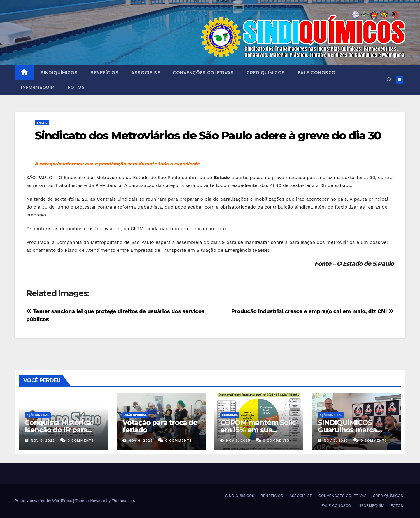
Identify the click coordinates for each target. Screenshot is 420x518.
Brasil (42, 123)
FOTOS (76, 87)
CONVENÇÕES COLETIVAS (203, 73)
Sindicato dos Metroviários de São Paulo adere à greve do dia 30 (208, 135)
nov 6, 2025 (43, 440)
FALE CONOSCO (317, 73)
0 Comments (81, 440)
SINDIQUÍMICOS (59, 73)
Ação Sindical (38, 415)
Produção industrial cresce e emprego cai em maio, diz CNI (313, 311)
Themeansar (123, 501)
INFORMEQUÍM (38, 87)
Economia (230, 415)
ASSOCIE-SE (146, 73)
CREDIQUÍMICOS (266, 73)
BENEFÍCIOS (104, 73)
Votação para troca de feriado (160, 426)
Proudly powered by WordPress (44, 501)
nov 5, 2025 (238, 440)
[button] (389, 80)
